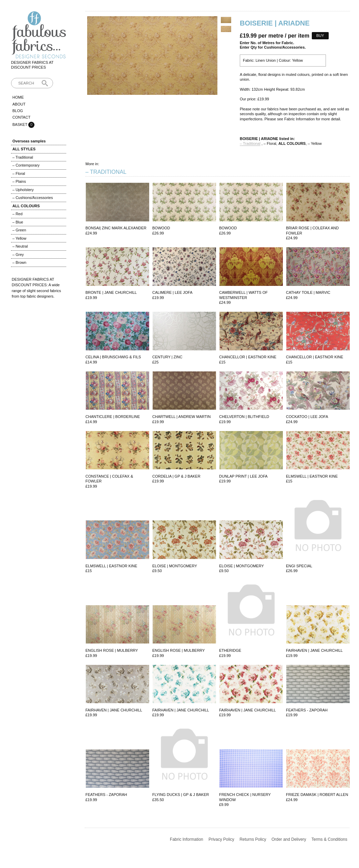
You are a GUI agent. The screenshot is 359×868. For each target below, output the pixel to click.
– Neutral (20, 246)
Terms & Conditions (329, 839)
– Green (19, 230)
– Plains (19, 181)
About (19, 104)
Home (18, 97)
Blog (18, 111)
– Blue (18, 222)
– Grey (18, 255)
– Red (17, 214)
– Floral (19, 173)
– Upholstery (23, 190)
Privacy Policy (221, 839)
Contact (21, 117)
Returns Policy (253, 839)
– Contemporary (26, 165)
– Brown (19, 262)
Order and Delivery (289, 839)
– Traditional (23, 157)
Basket (20, 124)
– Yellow (19, 238)
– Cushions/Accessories (33, 198)
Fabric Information (187, 839)
